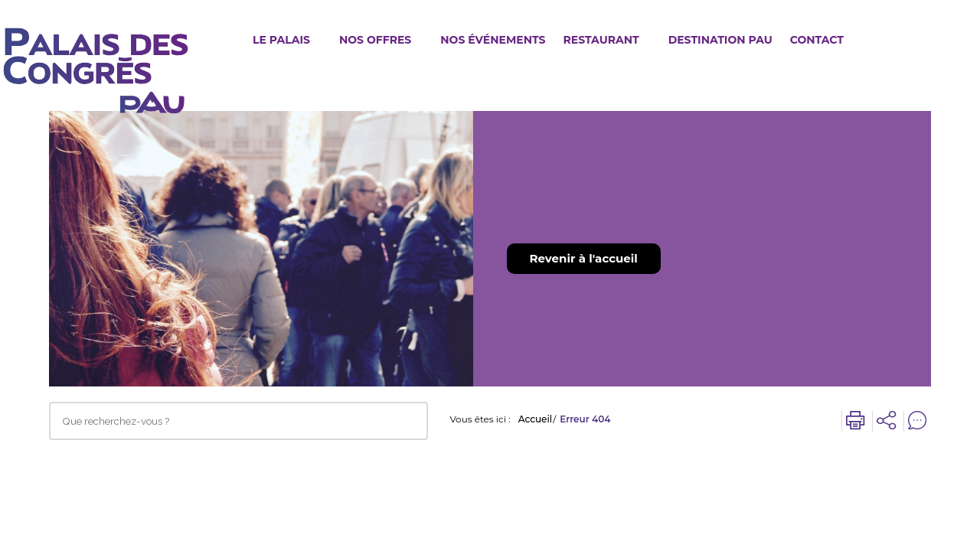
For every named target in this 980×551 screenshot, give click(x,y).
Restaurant (601, 40)
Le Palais (281, 40)
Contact (817, 40)
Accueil (536, 419)
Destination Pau (720, 40)
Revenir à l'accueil (584, 258)
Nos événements (493, 40)
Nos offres (375, 40)
